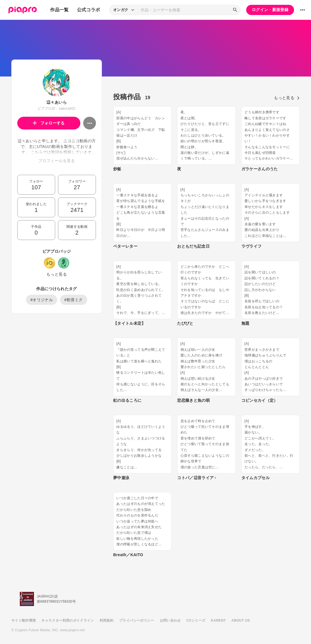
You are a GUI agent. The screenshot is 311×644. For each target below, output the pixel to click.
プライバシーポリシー (137, 620)
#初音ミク (74, 300)
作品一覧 (59, 10)
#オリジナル (42, 300)
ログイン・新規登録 (270, 10)
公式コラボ (89, 10)
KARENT (218, 620)
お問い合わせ (170, 620)
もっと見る (57, 274)
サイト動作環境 (23, 620)
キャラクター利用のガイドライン (67, 620)
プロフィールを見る (56, 161)
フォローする (49, 123)
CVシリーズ (196, 620)
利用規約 (107, 620)
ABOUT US (241, 620)
